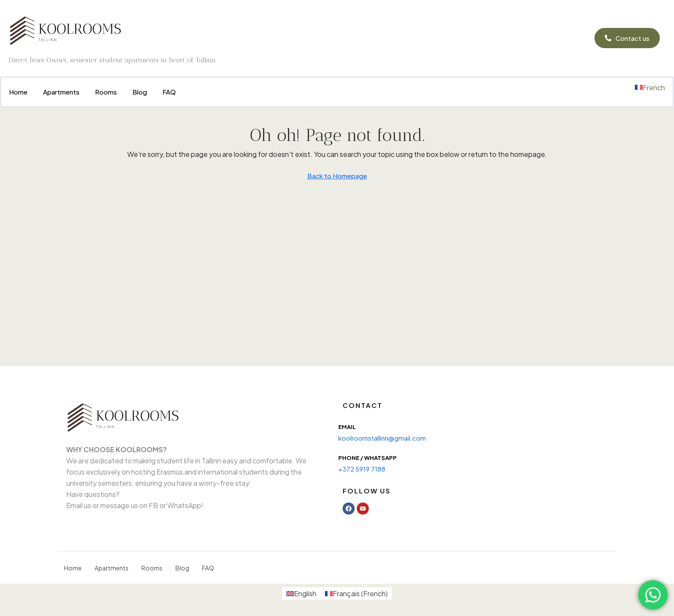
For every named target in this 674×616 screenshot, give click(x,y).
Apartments (61, 92)
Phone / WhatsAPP (368, 458)
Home (18, 92)
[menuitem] (650, 87)
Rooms (106, 92)
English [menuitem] (305, 593)
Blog (140, 92)
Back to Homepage (337, 176)
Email (347, 427)
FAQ (169, 92)
